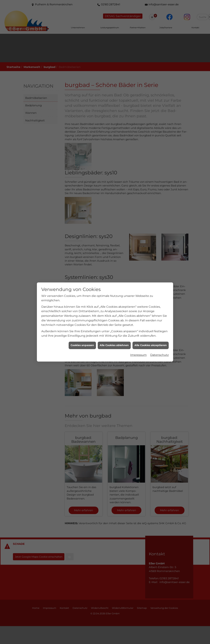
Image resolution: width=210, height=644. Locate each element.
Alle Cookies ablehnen (114, 345)
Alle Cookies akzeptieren (151, 345)
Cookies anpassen (82, 345)
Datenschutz (159, 355)
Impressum (138, 355)
